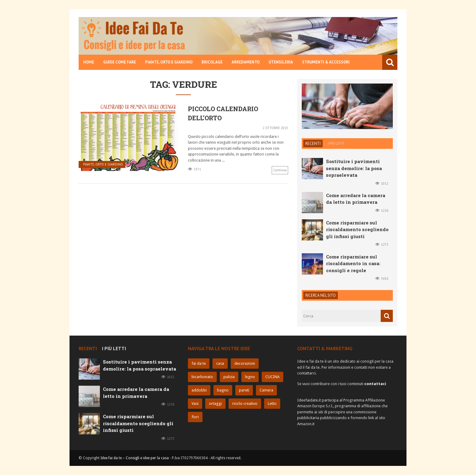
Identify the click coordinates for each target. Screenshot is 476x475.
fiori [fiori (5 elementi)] (195, 417)
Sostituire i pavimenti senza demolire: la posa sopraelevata (354, 168)
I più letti (336, 143)
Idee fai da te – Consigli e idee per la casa (135, 458)
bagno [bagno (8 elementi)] (223, 390)
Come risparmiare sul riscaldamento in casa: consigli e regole (353, 263)
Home (89, 62)
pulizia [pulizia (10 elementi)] (229, 377)
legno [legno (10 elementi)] (250, 377)
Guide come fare (120, 62)
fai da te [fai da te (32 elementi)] (199, 363)
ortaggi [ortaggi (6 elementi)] (215, 403)
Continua (280, 170)
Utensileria (281, 62)
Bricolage (212, 62)
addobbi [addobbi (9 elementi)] (199, 390)
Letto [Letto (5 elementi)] (272, 403)
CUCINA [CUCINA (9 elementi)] (272, 377)
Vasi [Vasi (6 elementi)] (195, 403)
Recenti (313, 144)
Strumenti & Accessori (326, 62)
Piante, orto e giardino (169, 62)
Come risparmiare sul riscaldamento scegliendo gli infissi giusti (357, 229)
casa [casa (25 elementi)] (220, 363)
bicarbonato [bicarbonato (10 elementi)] (202, 377)
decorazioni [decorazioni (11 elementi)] (245, 363)
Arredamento (246, 62)
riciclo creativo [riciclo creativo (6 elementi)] (245, 403)
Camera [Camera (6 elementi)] (266, 390)
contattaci (375, 384)
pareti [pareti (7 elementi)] (244, 390)
